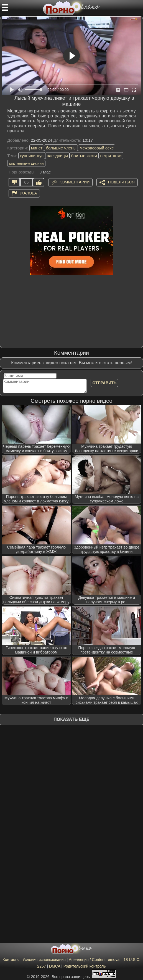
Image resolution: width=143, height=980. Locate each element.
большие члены (61, 148)
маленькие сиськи (26, 163)
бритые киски (84, 156)
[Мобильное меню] (5, 7)
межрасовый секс (97, 148)
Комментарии (75, 182)
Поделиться (121, 182)
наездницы (57, 156)
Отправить (104, 383)
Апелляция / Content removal (95, 960)
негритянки (111, 156)
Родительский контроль (85, 966)
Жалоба (28, 193)
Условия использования (44, 960)
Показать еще (71, 719)
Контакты (11, 960)
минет (37, 148)
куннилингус (32, 156)
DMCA (55, 966)
